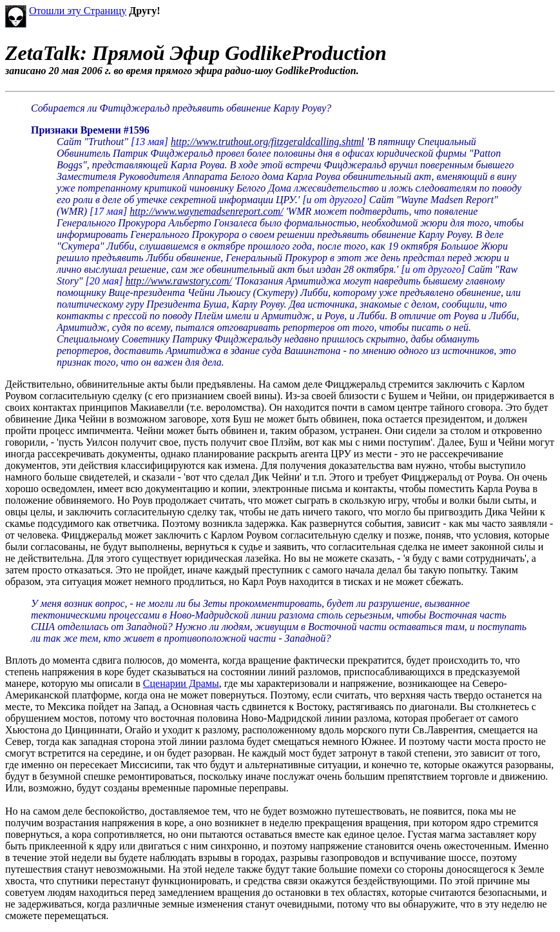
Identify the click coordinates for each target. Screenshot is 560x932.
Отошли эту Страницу (78, 11)
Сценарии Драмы (181, 683)
